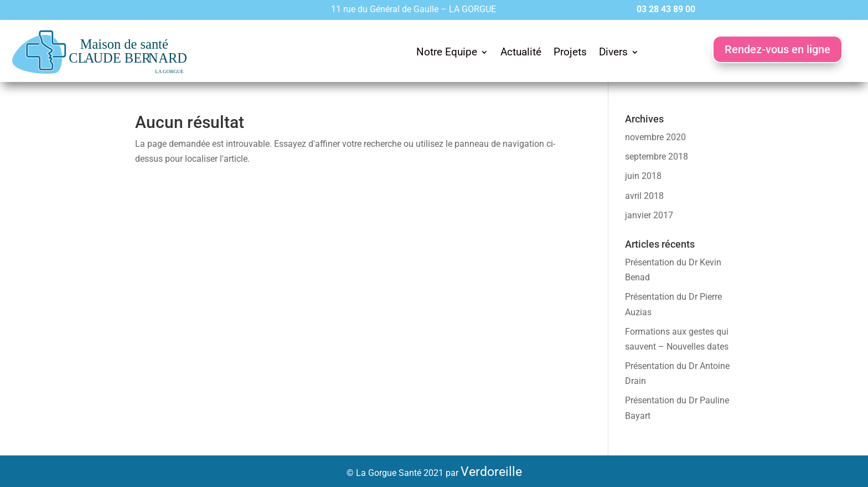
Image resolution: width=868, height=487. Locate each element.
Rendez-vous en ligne (777, 49)
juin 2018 (643, 176)
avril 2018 (644, 196)
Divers (613, 52)
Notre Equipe (447, 52)
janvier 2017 (649, 215)
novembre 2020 (655, 137)
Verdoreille (491, 472)
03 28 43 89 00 (666, 9)
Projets (570, 52)
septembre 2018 (657, 157)
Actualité (521, 52)
